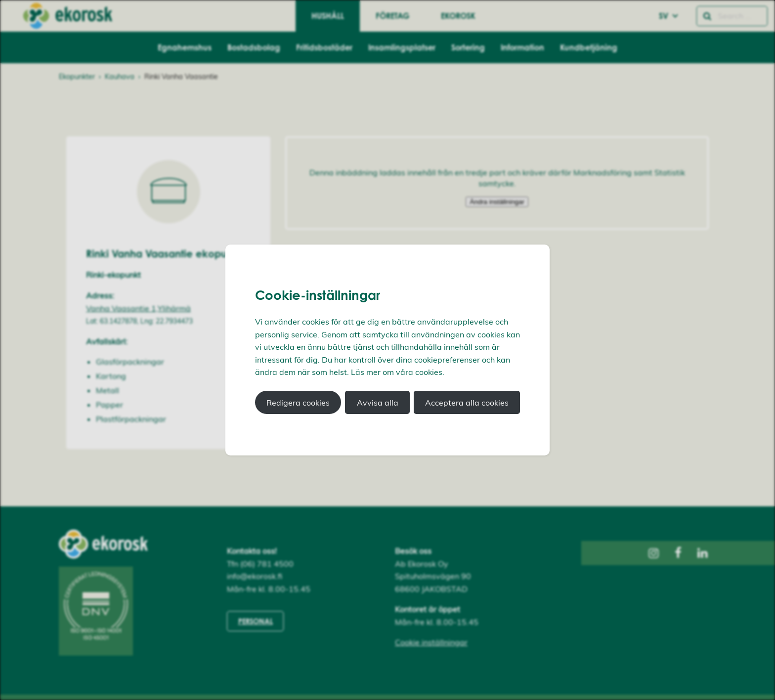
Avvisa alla (378, 403)
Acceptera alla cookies (467, 403)
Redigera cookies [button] (298, 403)
